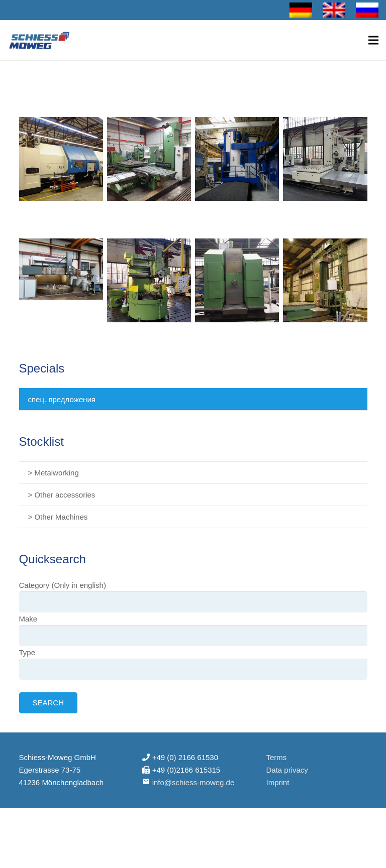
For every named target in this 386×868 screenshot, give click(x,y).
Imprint (277, 782)
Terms (276, 757)
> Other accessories (62, 495)
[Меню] (373, 40)
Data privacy (287, 770)
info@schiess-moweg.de (194, 782)
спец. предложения (62, 399)
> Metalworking (54, 473)
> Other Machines (58, 517)
